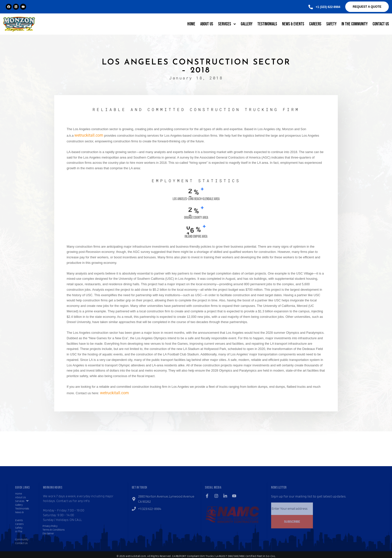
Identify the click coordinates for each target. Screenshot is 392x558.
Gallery (247, 24)
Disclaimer (48, 533)
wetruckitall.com (89, 135)
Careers (315, 24)
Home (191, 24)
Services (227, 24)
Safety (331, 24)
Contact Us (381, 24)
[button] (328, 7)
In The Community (355, 24)
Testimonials (267, 24)
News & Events (293, 24)
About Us (207, 24)
